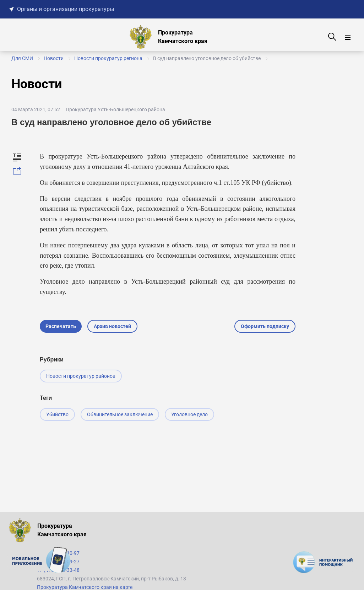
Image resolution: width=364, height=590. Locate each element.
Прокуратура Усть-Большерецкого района (115, 109)
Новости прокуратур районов (81, 376)
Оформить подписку (265, 326)
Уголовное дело (189, 414)
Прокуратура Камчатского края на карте (85, 587)
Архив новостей (112, 326)
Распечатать (61, 326)
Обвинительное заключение (120, 414)
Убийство (57, 414)
